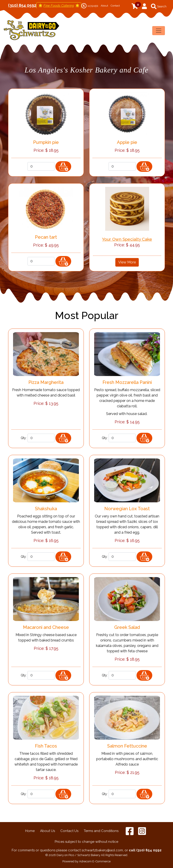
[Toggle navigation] (159, 31)
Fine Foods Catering (59, 6)
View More (127, 262)
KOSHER (90, 6)
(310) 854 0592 (22, 5)
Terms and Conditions (101, 831)
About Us (48, 831)
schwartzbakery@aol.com (102, 850)
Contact (115, 6)
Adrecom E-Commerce (95, 861)
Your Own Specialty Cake (127, 239)
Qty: (24, 166)
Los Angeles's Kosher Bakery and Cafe (86, 70)
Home (30, 831)
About (104, 6)
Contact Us (69, 831)
